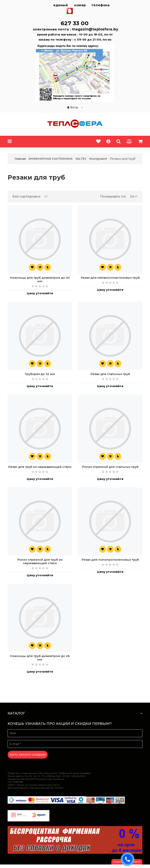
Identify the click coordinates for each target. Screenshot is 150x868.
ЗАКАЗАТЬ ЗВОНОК (129, 859)
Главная (20, 159)
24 (134, 196)
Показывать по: (113, 196)
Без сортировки (30, 196)
